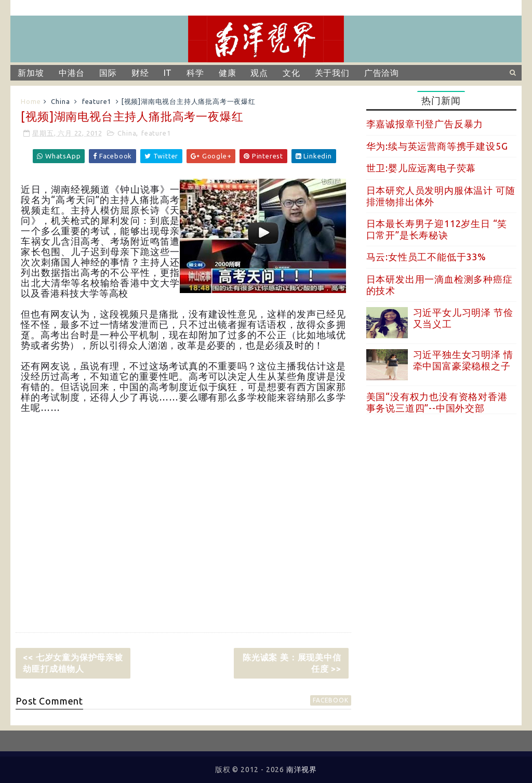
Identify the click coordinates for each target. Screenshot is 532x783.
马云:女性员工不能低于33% (426, 257)
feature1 (97, 101)
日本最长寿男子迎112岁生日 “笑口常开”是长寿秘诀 (437, 229)
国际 (108, 73)
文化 (291, 73)
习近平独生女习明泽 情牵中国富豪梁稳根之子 (463, 360)
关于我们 (332, 73)
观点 (259, 73)
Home (31, 101)
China (60, 101)
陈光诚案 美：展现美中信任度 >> (292, 663)
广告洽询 (382, 73)
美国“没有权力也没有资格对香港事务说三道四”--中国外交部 (437, 402)
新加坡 (31, 73)
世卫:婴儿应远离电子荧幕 (421, 168)
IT (168, 73)
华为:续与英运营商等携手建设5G (437, 146)
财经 (140, 73)
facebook (330, 700)
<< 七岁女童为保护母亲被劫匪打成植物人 (73, 663)
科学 (195, 73)
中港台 (72, 73)
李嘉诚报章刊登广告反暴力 (425, 124)
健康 (228, 73)
